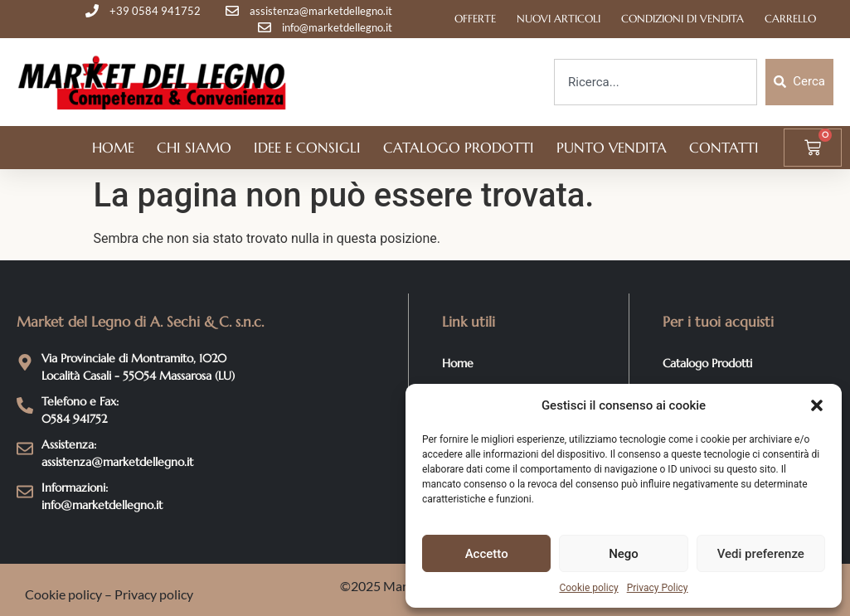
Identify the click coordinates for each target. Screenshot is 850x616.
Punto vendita (612, 148)
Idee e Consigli (307, 148)
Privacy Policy (658, 588)
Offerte (475, 19)
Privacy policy (154, 594)
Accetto (487, 554)
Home (113, 148)
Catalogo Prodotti (459, 148)
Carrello (790, 19)
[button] (817, 405)
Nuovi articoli (559, 19)
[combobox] (656, 82)
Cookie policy (588, 588)
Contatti (724, 148)
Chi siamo (194, 148)
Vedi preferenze (761, 554)
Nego (624, 554)
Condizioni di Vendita (682, 19)
